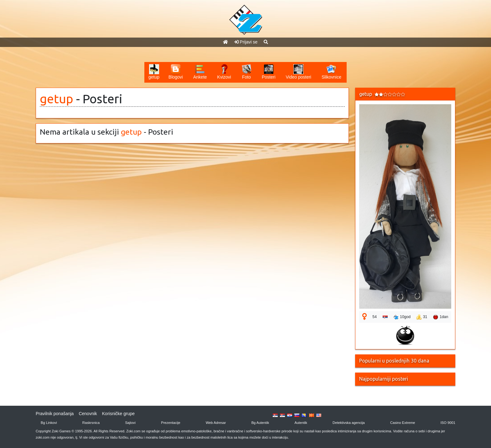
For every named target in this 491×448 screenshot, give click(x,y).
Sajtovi (130, 423)
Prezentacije (171, 423)
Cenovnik (88, 414)
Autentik (301, 423)
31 (422, 317)
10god (402, 317)
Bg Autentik (260, 423)
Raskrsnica (91, 423)
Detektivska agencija (349, 423)
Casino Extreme (403, 423)
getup (57, 99)
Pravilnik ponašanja (55, 414)
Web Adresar (216, 423)
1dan (441, 317)
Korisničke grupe (118, 414)
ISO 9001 (448, 423)
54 (375, 317)
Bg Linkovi (49, 423)
